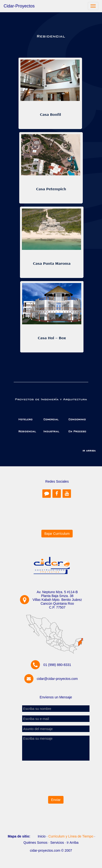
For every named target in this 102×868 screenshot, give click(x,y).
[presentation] (56, 778)
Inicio (42, 836)
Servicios (57, 843)
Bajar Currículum (57, 534)
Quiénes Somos (36, 843)
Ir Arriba (73, 843)
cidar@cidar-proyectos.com (57, 679)
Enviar (56, 800)
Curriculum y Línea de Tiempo (71, 836)
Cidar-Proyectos (19, 6)
